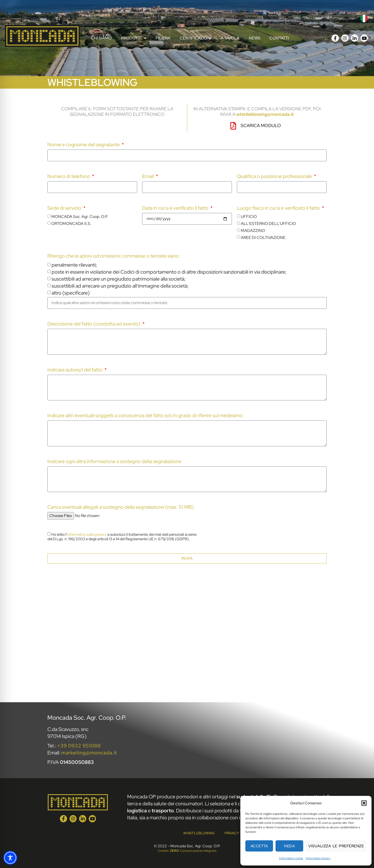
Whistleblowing (199, 833)
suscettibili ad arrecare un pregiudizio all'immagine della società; (120, 286)
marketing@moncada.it (89, 753)
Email (148, 177)
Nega (289, 846)
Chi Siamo (101, 38)
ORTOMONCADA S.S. (71, 224)
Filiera (163, 38)
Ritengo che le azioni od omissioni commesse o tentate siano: (114, 256)
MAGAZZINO (253, 231)
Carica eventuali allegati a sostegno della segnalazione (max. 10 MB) (121, 507)
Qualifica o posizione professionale (275, 177)
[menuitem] (364, 18)
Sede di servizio (65, 208)
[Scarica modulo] (233, 126)
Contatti (279, 38)
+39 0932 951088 (79, 746)
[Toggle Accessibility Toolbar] (10, 858)
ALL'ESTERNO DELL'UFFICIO (268, 224)
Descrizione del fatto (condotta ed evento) (94, 324)
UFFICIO (249, 217)
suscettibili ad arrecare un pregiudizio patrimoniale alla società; (119, 279)
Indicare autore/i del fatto (75, 370)
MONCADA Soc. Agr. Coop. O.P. (80, 217)
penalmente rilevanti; (74, 265)
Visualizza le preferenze (336, 846)
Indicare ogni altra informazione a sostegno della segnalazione (114, 462)
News (255, 38)
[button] (364, 803)
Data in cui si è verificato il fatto (176, 208)
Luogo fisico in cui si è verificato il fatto (279, 208)
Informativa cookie (291, 858)
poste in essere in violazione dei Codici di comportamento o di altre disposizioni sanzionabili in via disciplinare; (169, 272)
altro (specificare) (71, 293)
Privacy (232, 833)
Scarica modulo (261, 125)
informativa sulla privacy (87, 534)
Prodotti (134, 38)
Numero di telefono (69, 177)
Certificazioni (195, 38)
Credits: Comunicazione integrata (187, 851)
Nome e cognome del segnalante (84, 145)
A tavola (230, 38)
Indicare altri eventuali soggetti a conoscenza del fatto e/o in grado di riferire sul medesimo (145, 416)
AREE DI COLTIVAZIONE (263, 238)
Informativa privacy (318, 858)
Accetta (259, 846)
